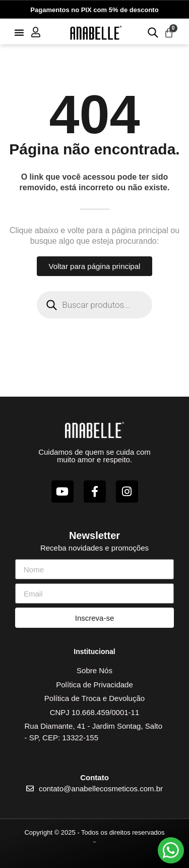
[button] (19, 32)
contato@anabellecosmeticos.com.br (101, 789)
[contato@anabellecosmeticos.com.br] (30, 789)
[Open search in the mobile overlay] (152, 32)
